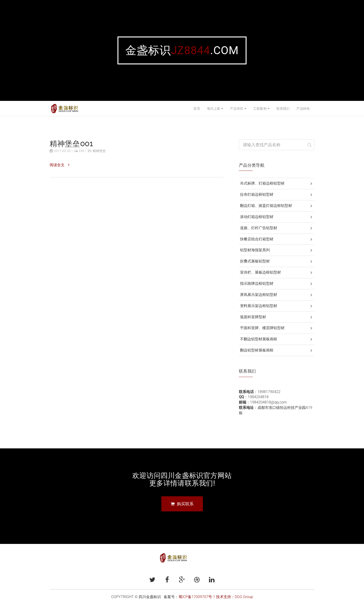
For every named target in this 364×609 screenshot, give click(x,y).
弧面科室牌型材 (253, 317)
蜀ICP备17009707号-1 (197, 597)
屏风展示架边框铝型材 (259, 295)
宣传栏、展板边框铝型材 (260, 272)
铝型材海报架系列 (255, 250)
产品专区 (237, 109)
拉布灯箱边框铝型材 (257, 194)
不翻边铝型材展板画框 (259, 339)
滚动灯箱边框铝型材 (257, 217)
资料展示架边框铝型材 (259, 306)
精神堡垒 (99, 151)
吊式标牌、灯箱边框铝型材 (262, 183)
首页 (197, 109)
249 (81, 151)
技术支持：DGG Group (235, 597)
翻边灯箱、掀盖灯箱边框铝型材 (266, 206)
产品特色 (303, 109)
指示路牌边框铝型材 (257, 283)
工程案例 (260, 109)
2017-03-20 (62, 151)
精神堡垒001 (71, 144)
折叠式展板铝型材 (255, 261)
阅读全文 (57, 165)
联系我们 (283, 109)
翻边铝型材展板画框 (257, 350)
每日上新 (214, 109)
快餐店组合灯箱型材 (257, 239)
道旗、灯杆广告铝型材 (259, 228)
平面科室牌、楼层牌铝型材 (262, 328)
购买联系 (182, 504)
